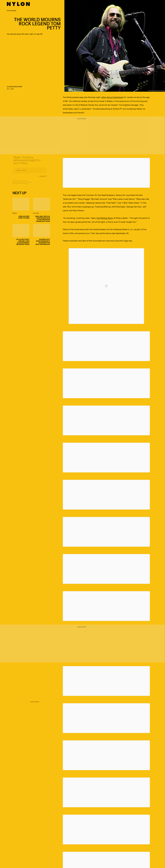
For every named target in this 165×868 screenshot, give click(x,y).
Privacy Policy (24, 185)
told (105, 218)
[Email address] (30, 172)
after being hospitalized (112, 97)
